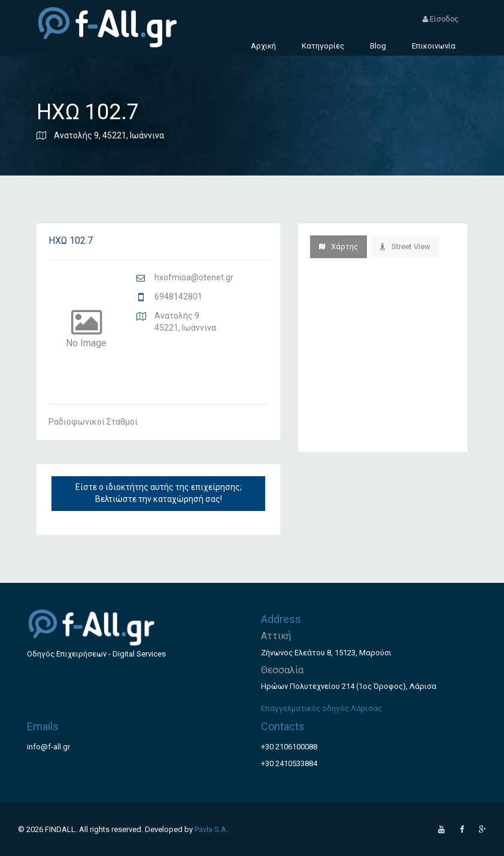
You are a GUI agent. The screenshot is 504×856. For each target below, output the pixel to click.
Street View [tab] (405, 246)
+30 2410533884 (289, 763)
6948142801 (178, 297)
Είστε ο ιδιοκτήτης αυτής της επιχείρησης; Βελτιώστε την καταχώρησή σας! (159, 493)
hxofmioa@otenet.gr (194, 277)
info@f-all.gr (48, 747)
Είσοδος (441, 19)
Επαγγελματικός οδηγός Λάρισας (321, 708)
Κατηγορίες (323, 46)
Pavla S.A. (211, 829)
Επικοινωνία (434, 46)
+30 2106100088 (289, 747)
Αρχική (263, 46)
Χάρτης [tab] (338, 246)
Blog (378, 46)
